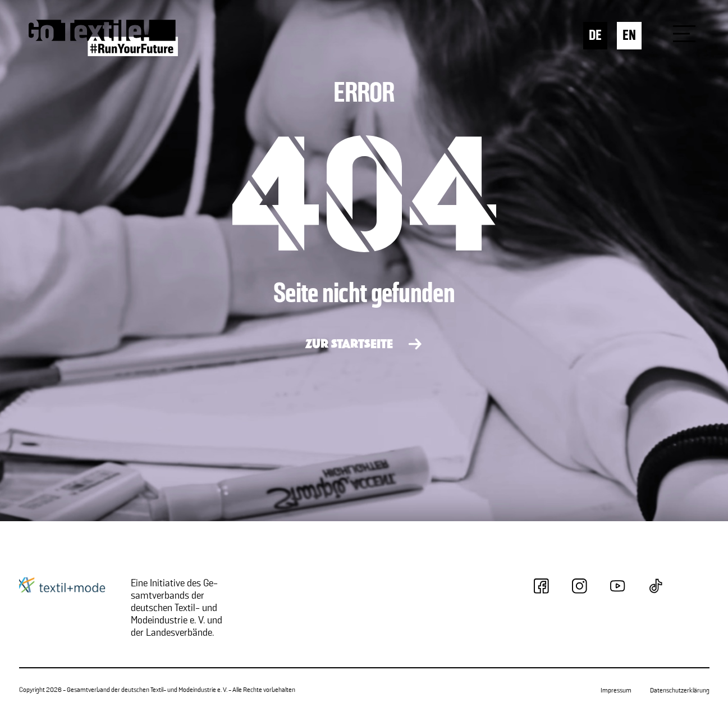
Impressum (616, 691)
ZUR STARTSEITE (349, 345)
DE (595, 36)
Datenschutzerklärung (680, 691)
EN (629, 36)
